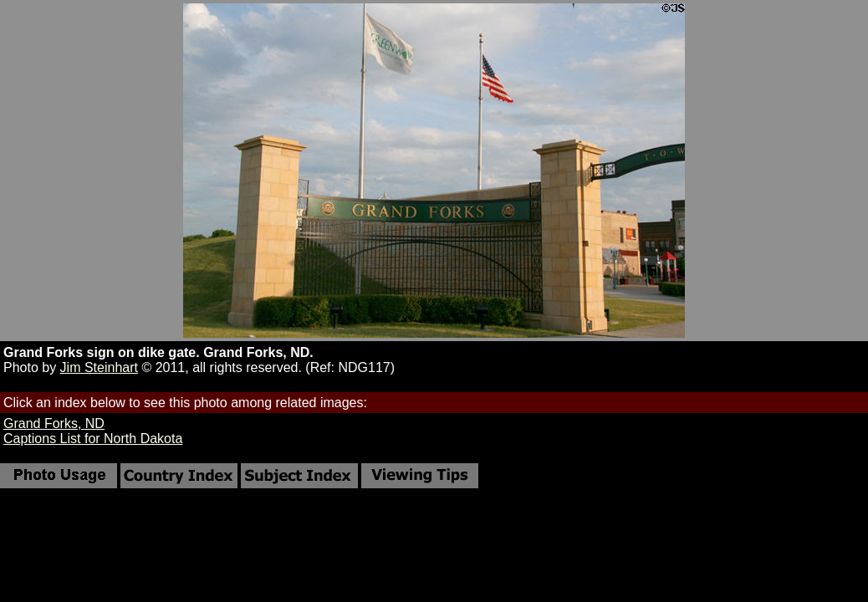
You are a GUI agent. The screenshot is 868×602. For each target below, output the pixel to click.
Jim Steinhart (99, 367)
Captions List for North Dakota (93, 439)
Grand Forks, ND (54, 423)
